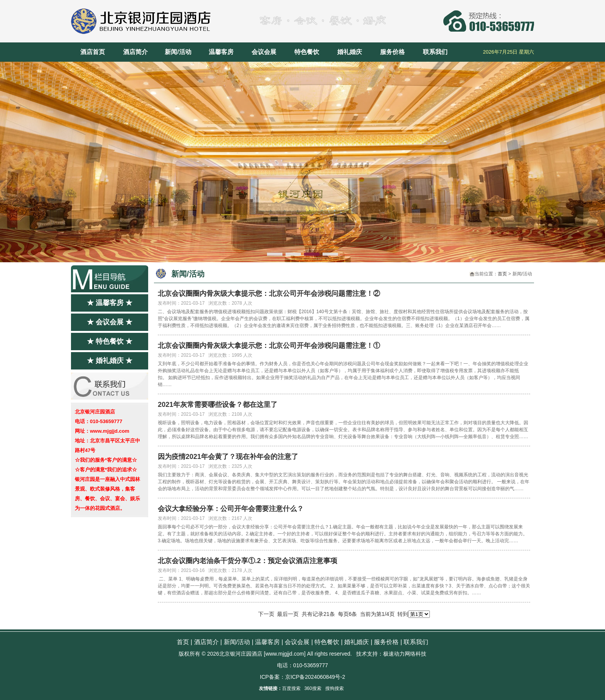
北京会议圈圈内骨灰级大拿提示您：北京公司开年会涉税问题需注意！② (269, 293)
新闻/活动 (178, 52)
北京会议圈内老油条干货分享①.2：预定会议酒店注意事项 (248, 561)
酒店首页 (93, 52)
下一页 (266, 614)
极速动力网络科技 (405, 654)
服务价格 (392, 52)
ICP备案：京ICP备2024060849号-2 (303, 677)
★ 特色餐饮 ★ (110, 341)
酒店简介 (135, 52)
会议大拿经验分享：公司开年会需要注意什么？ (231, 509)
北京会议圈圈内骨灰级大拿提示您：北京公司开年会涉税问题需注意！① (269, 346)
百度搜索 (291, 688)
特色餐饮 (307, 52)
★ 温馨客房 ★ (110, 303)
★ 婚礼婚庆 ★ (110, 361)
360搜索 (313, 688)
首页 (502, 274)
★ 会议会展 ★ (110, 322)
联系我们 (435, 52)
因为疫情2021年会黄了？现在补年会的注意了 (228, 457)
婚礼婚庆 (350, 52)
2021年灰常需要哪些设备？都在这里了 (218, 405)
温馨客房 (221, 52)
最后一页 (288, 614)
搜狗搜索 (335, 688)
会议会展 (264, 52)
